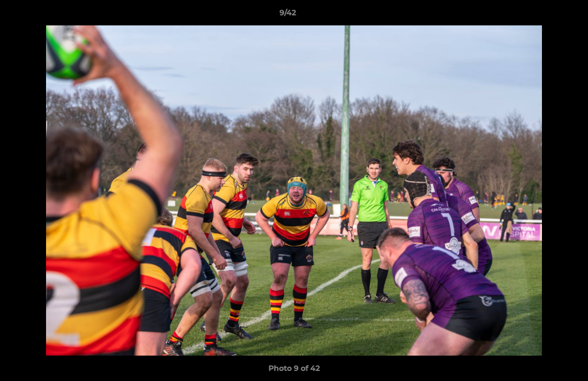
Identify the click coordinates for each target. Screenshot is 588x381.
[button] (544, 15)
